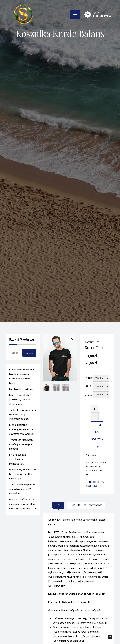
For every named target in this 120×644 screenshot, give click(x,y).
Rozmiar (89, 378)
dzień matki (92, 486)
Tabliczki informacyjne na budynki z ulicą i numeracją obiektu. (23, 415)
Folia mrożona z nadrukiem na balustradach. (17, 460)
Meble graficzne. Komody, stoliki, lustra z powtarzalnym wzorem (22, 430)
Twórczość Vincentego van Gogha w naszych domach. (21, 445)
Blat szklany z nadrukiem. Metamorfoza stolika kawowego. (23, 475)
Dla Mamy (91, 466)
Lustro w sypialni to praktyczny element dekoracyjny (20, 401)
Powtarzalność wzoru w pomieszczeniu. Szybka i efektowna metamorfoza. (23, 505)
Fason (88, 386)
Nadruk (88, 395)
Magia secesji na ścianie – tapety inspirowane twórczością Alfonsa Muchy (23, 377)
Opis (58, 505)
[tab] (58, 505)
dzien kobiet (97, 482)
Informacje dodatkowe (86, 505)
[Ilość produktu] (99, 409)
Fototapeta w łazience (21, 390)
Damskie (102, 462)
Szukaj (29, 353)
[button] (72, 340)
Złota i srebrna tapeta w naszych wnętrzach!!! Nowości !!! (22, 490)
